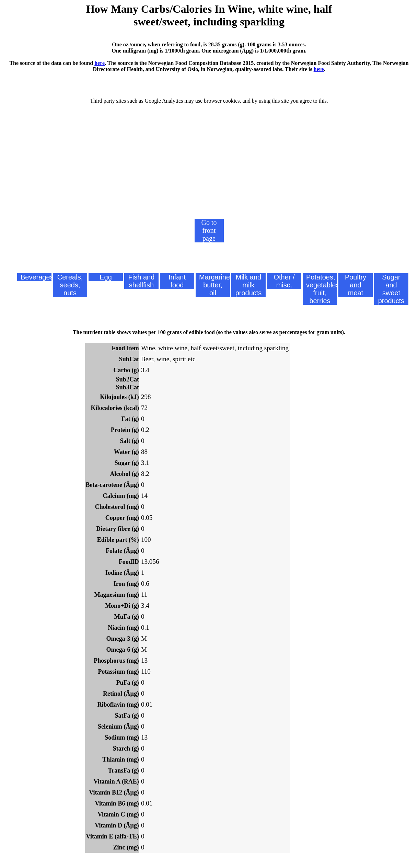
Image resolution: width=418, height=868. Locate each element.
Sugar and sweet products (391, 289)
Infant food (177, 281)
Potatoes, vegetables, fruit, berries (322, 289)
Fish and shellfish (142, 281)
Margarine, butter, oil (214, 285)
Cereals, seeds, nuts (70, 285)
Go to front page (209, 230)
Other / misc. (284, 281)
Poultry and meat (356, 285)
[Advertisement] (209, 167)
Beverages (36, 277)
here (100, 63)
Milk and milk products (249, 285)
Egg (106, 277)
